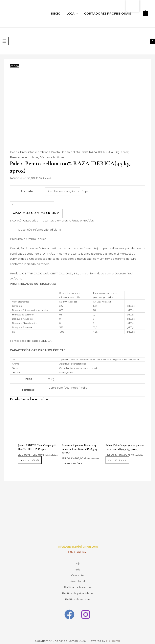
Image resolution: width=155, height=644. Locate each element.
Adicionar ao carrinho (36, 213)
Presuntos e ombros (34, 152)
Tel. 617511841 (77, 552)
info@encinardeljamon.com (78, 547)
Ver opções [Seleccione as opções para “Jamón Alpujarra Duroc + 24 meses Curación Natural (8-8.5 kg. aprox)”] (74, 464)
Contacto (78, 573)
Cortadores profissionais (108, 14)
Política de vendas (78, 594)
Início (56, 14)
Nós (77, 568)
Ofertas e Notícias (52, 157)
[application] (76, 14)
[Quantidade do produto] (32, 205)
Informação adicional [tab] (47, 230)
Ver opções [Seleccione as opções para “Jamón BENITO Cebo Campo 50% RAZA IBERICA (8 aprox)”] (30, 460)
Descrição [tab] (25, 230)
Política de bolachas (78, 584)
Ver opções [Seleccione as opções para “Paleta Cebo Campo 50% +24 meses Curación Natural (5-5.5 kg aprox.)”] (118, 460)
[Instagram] (86, 609)
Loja (72, 14)
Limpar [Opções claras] (85, 191)
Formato (27, 191)
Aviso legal (77, 578)
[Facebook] (69, 609)
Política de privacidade (77, 589)
